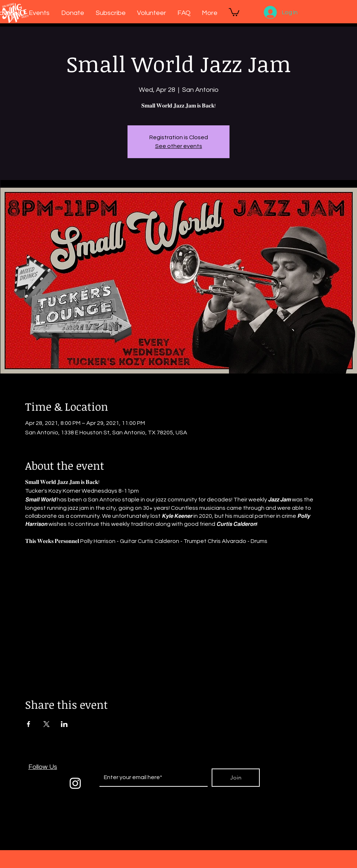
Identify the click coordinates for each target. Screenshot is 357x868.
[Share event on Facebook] (29, 724)
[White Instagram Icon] (75, 783)
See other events (179, 146)
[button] (234, 12)
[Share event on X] (46, 724)
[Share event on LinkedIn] (64, 724)
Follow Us (43, 767)
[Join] (236, 778)
